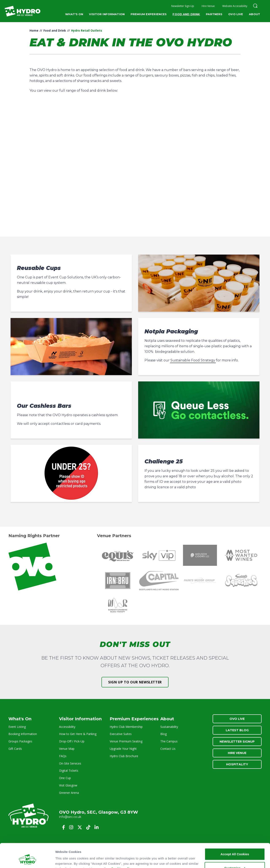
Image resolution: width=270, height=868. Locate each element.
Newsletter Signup (237, 742)
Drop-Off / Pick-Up (72, 741)
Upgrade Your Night (123, 749)
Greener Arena (69, 793)
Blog (163, 734)
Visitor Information (107, 14)
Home (34, 30)
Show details (65, 860)
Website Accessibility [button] (235, 6)
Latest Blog (237, 730)
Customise (235, 847)
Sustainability (169, 727)
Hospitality (237, 764)
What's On (74, 14)
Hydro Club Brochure (124, 756)
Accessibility (67, 727)
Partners (214, 14)
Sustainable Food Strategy (193, 360)
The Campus (169, 741)
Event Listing (17, 727)
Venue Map (67, 749)
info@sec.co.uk (70, 817)
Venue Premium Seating (126, 741)
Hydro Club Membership (126, 727)
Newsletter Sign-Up (183, 6)
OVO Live (236, 14)
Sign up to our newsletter (135, 682)
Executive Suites (121, 734)
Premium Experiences (149, 14)
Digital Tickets (69, 771)
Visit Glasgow (68, 785)
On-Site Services (70, 763)
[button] (255, 6)
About (254, 14)
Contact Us (168, 749)
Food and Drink (186, 14)
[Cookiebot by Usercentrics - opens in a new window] (27, 860)
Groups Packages (20, 741)
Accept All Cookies (235, 833)
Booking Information (23, 734)
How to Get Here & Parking (78, 734)
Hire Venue (208, 6)
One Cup (65, 778)
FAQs (63, 756)
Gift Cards (15, 749)
